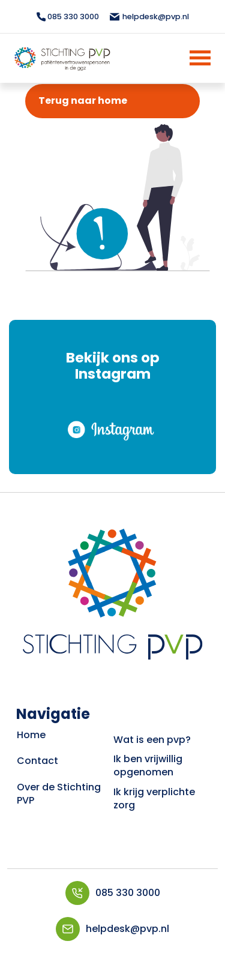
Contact (37, 761)
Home (31, 735)
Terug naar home (83, 101)
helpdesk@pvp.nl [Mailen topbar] (149, 17)
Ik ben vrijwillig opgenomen (148, 765)
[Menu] (184, 58)
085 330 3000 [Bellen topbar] (68, 17)
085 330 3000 (113, 893)
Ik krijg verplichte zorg (154, 798)
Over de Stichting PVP (59, 794)
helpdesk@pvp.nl (112, 929)
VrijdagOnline (113, 969)
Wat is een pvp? (152, 740)
